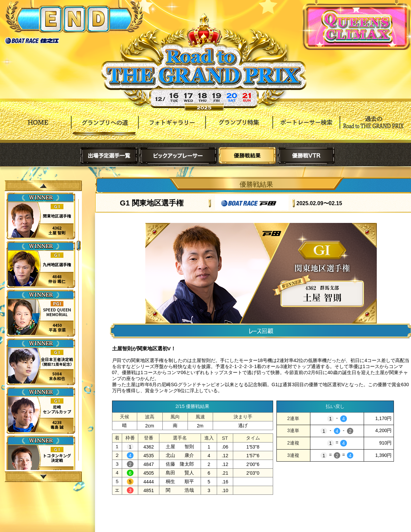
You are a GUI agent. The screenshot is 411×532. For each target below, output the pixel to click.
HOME (38, 127)
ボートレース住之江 (32, 41)
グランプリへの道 (105, 127)
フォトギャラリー (172, 127)
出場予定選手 (109, 156)
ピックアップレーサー (178, 156)
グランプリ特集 (239, 127)
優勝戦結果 (247, 156)
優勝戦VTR (306, 156)
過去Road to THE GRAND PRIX (373, 127)
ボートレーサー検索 (306, 127)
